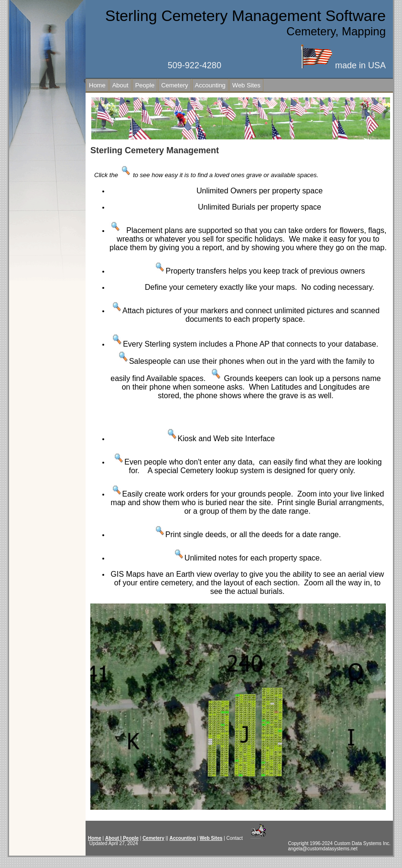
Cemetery (174, 85)
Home (97, 85)
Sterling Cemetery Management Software (245, 16)
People (145, 85)
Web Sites (246, 85)
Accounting (210, 85)
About (120, 85)
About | (114, 838)
